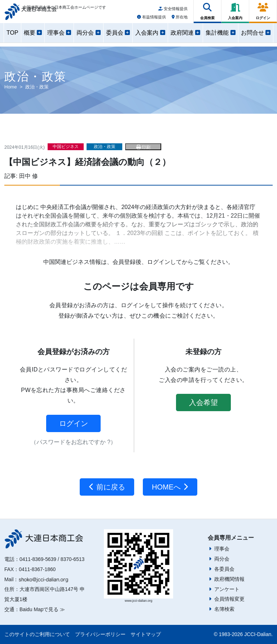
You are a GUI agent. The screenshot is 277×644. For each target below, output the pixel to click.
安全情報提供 (173, 11)
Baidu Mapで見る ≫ (42, 609)
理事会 (222, 549)
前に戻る (107, 487)
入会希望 (203, 402)
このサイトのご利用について (37, 634)
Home (11, 87)
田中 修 (28, 176)
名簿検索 (224, 609)
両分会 (222, 559)
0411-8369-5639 (38, 559)
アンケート (227, 589)
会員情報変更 (229, 599)
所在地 (180, 19)
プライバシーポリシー (100, 634)
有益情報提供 (151, 19)
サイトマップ (146, 634)
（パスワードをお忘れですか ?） (73, 442)
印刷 (143, 147)
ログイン (74, 423)
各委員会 (224, 569)
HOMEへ (170, 487)
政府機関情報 (229, 579)
